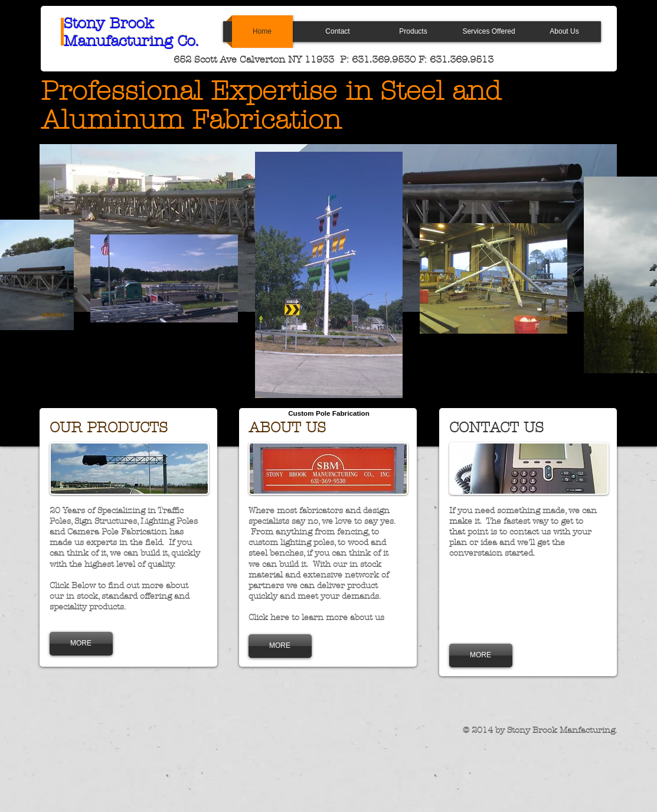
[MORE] (81, 644)
